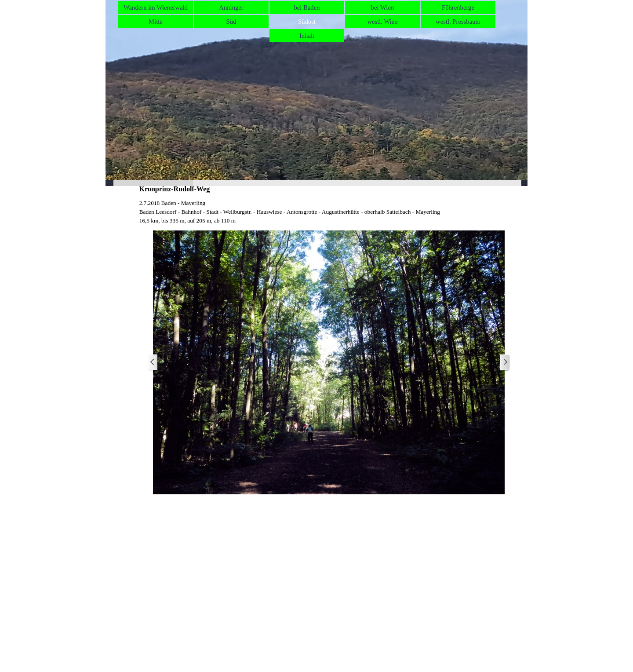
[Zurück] (153, 363)
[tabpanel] (329, 212)
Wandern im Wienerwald (156, 7)
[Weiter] (505, 363)
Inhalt (307, 36)
